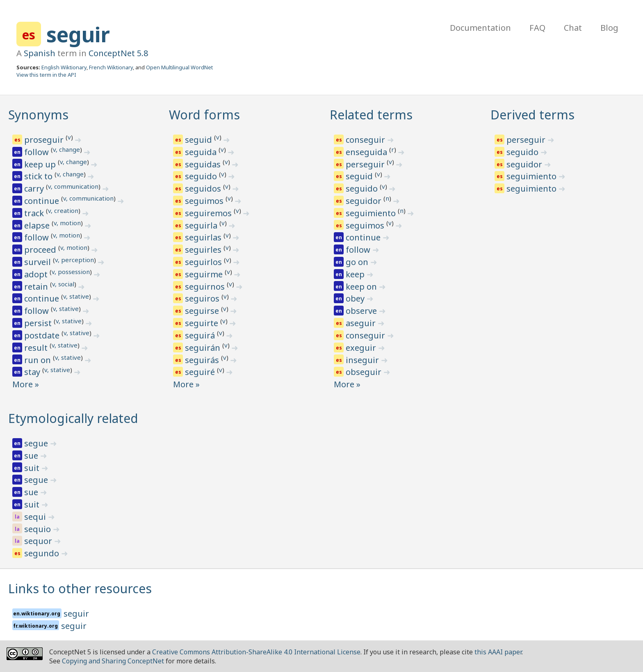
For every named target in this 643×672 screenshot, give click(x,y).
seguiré (201, 372)
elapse (38, 225)
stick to (39, 176)
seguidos (204, 189)
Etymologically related (73, 418)
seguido (202, 176)
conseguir (366, 140)
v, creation (63, 210)
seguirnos (206, 287)
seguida (202, 152)
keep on (362, 287)
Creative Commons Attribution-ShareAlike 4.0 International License (256, 652)
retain (37, 287)
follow (38, 152)
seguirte (203, 323)
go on (358, 262)
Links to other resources (80, 589)
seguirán (204, 348)
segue (37, 443)
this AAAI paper (498, 652)
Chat (573, 28)
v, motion (67, 223)
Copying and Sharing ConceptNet (113, 661)
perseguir (366, 164)
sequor (39, 541)
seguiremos (209, 213)
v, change (66, 149)
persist (39, 323)
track (35, 213)
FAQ (537, 28)
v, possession (71, 272)
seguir (78, 34)
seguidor (365, 201)
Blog (609, 28)
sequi (36, 517)
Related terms (371, 115)
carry (35, 189)
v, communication (73, 186)
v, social (63, 284)
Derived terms (532, 115)
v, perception (74, 260)
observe (362, 311)
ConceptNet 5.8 (118, 53)
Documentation (480, 28)
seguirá (201, 335)
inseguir (363, 360)
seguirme (205, 274)
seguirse (203, 311)
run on (39, 360)
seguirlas (204, 237)
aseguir (362, 323)
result (37, 348)
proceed (41, 250)
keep (356, 274)
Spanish (40, 53)
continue (43, 201)
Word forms (204, 115)
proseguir (45, 140)
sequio (39, 529)
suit (33, 468)
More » (26, 384)
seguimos (205, 201)
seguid (200, 140)
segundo (43, 553)
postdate (43, 335)
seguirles (204, 250)
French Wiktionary (111, 67)
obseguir (365, 372)
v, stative (76, 296)
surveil (39, 262)
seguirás (203, 360)
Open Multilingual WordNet (179, 67)
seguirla (202, 225)
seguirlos (204, 262)
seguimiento (372, 213)
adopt (37, 274)
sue (32, 456)
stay (33, 372)
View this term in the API (46, 75)
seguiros (203, 298)
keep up (41, 164)
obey (356, 298)
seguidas (204, 164)
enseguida (367, 152)
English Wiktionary (64, 67)
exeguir (362, 348)
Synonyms (38, 115)
